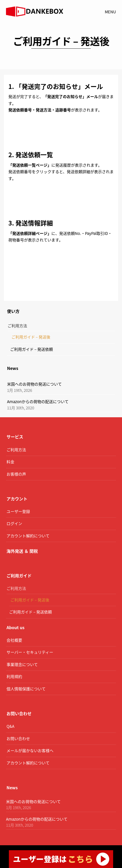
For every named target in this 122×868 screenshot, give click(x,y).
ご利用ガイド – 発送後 (31, 337)
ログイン (14, 523)
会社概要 (14, 640)
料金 (10, 462)
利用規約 (14, 677)
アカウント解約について (28, 536)
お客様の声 (16, 474)
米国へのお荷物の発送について (34, 384)
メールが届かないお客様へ (30, 751)
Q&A (10, 726)
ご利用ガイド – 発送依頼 (32, 349)
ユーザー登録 (18, 511)
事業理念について (22, 664)
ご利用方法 (17, 326)
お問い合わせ (18, 739)
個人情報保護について (26, 689)
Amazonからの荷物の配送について (38, 402)
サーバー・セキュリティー (30, 652)
